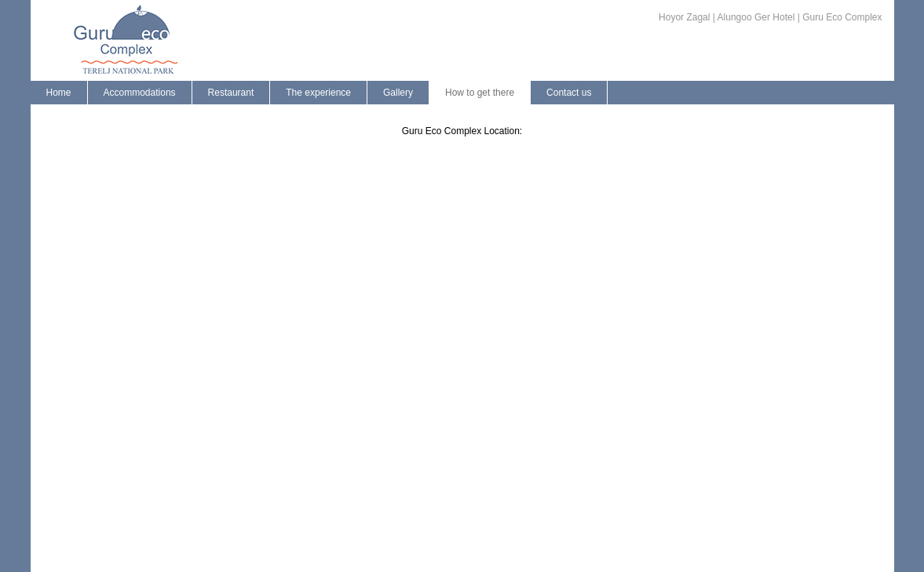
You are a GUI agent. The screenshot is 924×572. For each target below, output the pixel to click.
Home (59, 93)
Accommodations (140, 93)
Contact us (569, 93)
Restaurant (231, 93)
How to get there (480, 93)
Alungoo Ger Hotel (756, 17)
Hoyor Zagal (684, 17)
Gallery (398, 93)
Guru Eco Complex (842, 17)
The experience (318, 93)
